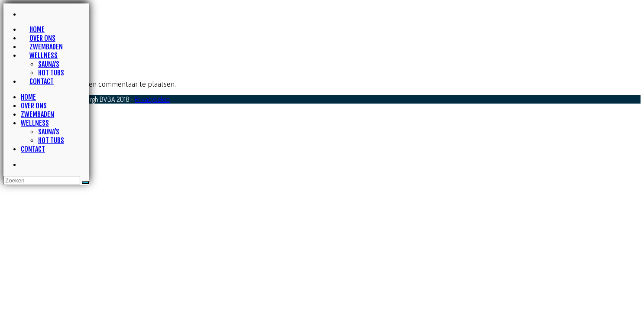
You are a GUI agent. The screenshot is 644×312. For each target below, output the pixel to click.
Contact (33, 149)
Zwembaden (37, 114)
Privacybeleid (152, 99)
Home (28, 97)
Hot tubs (51, 140)
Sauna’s (49, 132)
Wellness (35, 123)
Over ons (34, 106)
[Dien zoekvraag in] (85, 182)
